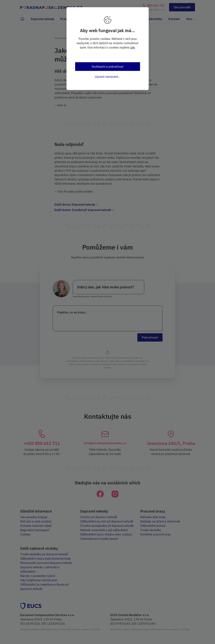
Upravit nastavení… (108, 77)
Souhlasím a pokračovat (108, 67)
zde (132, 47)
